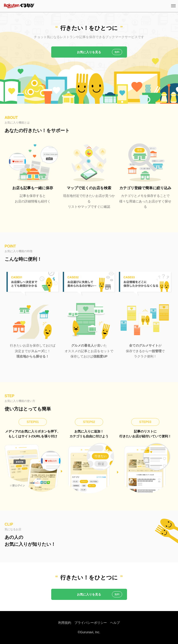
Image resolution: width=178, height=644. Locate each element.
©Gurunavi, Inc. (89, 632)
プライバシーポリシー (91, 623)
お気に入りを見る (89, 52)
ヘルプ (115, 623)
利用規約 (65, 623)
